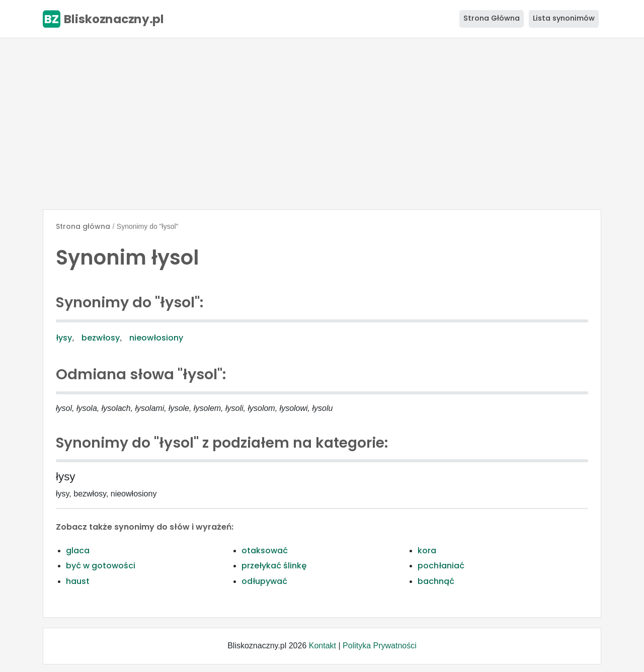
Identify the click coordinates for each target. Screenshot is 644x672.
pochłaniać (441, 566)
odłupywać (264, 581)
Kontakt (323, 646)
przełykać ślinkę (274, 566)
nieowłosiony (156, 338)
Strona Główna (492, 18)
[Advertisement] (322, 124)
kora (427, 551)
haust (78, 581)
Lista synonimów (564, 18)
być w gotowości (101, 566)
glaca (78, 551)
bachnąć (436, 581)
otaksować (265, 551)
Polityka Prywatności (380, 646)
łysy (64, 338)
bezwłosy (101, 338)
